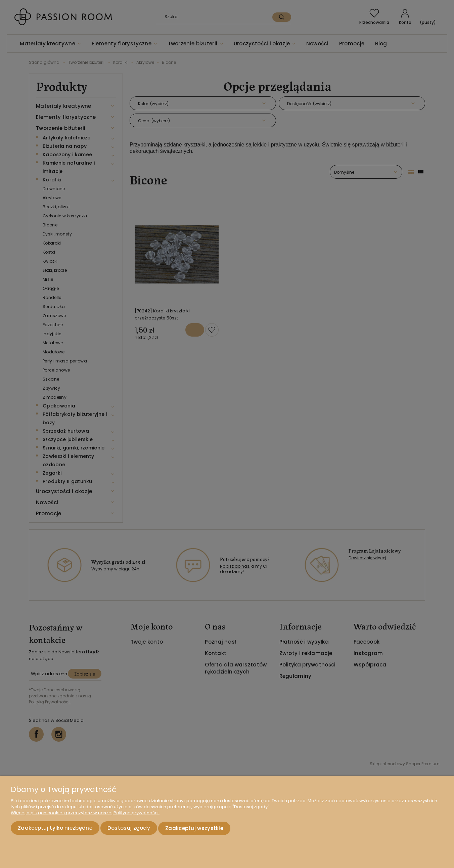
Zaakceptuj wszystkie (194, 829)
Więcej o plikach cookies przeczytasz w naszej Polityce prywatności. (85, 814)
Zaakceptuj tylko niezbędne (55, 829)
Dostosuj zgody (129, 829)
